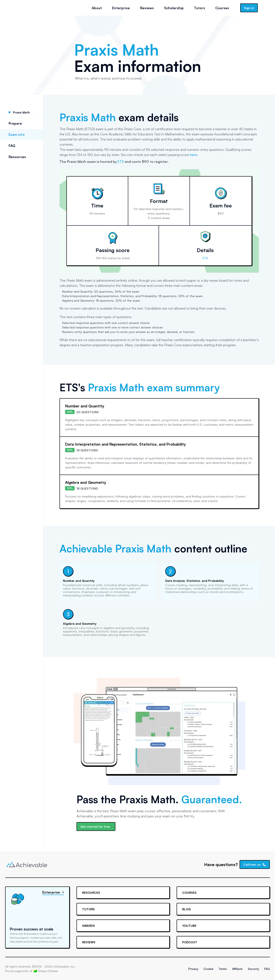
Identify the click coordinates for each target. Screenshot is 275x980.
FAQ (12, 146)
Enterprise (121, 8)
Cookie (208, 969)
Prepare (15, 123)
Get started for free (95, 826)
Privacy (193, 969)
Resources (17, 157)
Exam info (17, 135)
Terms (223, 969)
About (97, 8)
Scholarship (174, 8)
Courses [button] (222, 8)
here (193, 155)
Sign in (249, 8)
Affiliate (237, 969)
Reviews (147, 8)
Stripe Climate (46, 971)
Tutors (199, 8)
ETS (121, 162)
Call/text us (255, 864)
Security (253, 969)
